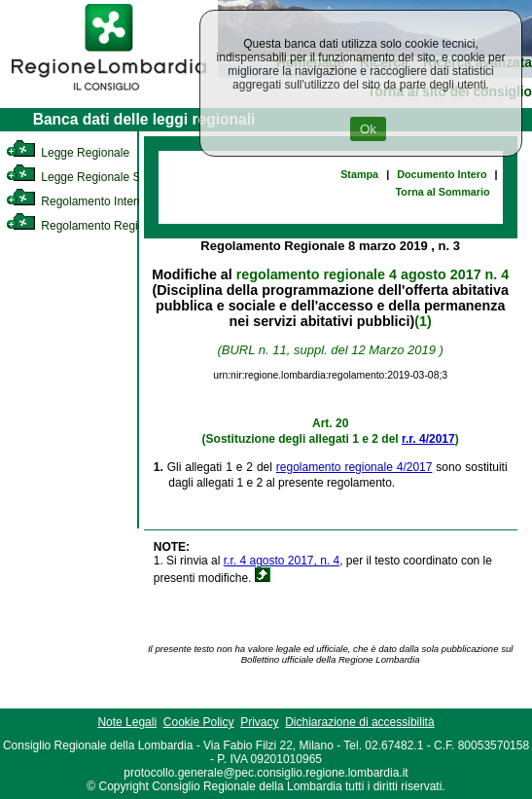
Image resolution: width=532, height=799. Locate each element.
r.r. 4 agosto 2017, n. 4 (282, 561)
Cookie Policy (199, 722)
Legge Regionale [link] (68, 153)
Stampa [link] (359, 174)
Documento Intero (442, 174)
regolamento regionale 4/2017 (355, 467)
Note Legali (127, 722)
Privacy (259, 722)
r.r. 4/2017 (428, 439)
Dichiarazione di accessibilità (359, 722)
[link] (109, 93)
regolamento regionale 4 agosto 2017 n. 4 (372, 274)
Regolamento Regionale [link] (86, 226)
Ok (368, 129)
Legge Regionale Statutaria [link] (94, 177)
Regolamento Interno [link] (78, 201)
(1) (423, 321)
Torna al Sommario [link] (443, 192)
